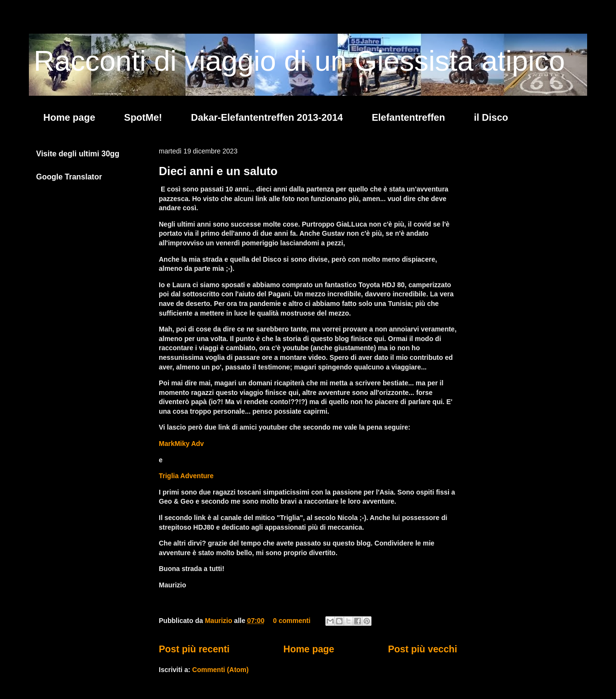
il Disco (491, 117)
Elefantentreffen (408, 117)
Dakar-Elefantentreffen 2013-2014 (267, 117)
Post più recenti (194, 649)
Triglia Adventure (186, 476)
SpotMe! (143, 117)
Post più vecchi (423, 649)
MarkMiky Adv (181, 444)
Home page (69, 117)
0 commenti (292, 621)
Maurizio (220, 621)
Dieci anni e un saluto (218, 171)
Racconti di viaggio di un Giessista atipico (299, 61)
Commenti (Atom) (220, 670)
